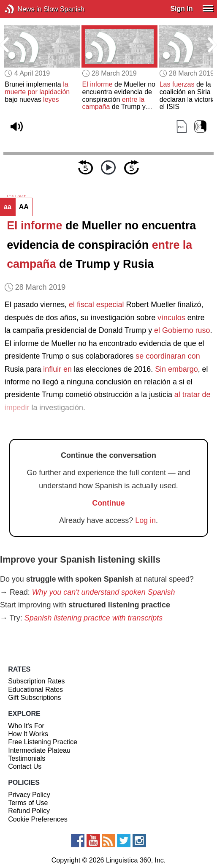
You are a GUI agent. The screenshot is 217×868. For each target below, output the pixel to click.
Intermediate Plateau (39, 750)
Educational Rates (35, 690)
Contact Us (25, 766)
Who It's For (26, 726)
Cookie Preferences (38, 819)
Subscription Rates (36, 681)
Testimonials (27, 758)
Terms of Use (28, 803)
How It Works (28, 734)
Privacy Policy (29, 795)
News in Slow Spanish (22, 9)
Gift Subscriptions (34, 698)
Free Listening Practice (43, 742)
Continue (108, 503)
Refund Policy (29, 811)
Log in (145, 520)
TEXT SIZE (16, 196)
